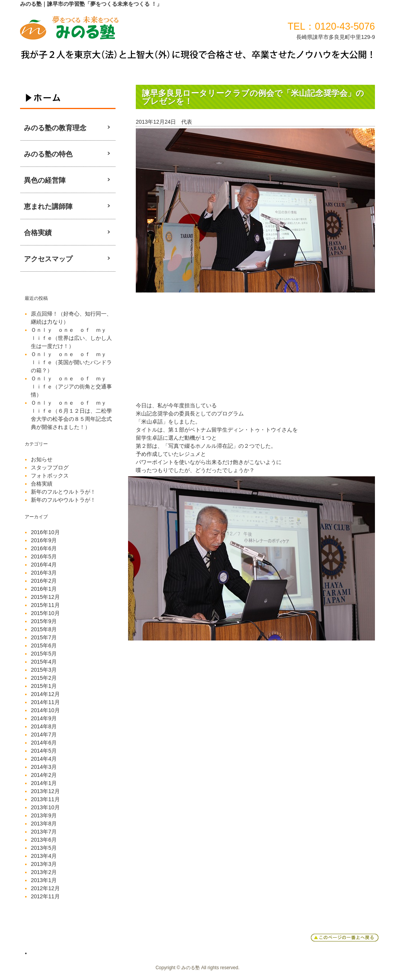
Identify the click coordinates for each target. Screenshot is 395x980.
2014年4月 (44, 759)
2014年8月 (44, 726)
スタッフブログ (50, 467)
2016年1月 (44, 589)
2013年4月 (44, 856)
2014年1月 (44, 783)
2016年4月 (44, 565)
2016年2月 (44, 581)
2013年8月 (44, 824)
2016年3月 (44, 573)
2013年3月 (44, 864)
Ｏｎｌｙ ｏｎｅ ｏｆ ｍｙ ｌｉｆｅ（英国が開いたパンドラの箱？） (71, 362)
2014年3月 (44, 767)
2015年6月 (44, 645)
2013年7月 (44, 832)
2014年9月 (44, 718)
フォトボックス (50, 476)
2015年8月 (44, 629)
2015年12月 (45, 597)
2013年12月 (45, 791)
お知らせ (42, 459)
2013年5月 (44, 848)
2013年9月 (44, 815)
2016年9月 (44, 540)
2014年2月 (44, 775)
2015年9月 (44, 621)
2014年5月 (44, 751)
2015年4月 (44, 662)
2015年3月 (44, 670)
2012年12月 (45, 888)
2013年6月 (44, 840)
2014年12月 (45, 694)
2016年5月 (44, 556)
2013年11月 (45, 799)
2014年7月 (44, 735)
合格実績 (42, 484)
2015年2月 (44, 678)
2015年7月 (44, 637)
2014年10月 (45, 710)
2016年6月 (44, 548)
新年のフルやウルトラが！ (63, 500)
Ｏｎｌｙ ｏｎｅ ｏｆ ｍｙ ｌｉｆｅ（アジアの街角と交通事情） (71, 387)
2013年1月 (44, 880)
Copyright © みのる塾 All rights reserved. (197, 968)
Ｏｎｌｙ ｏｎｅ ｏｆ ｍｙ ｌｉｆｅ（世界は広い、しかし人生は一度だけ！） (71, 338)
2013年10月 (45, 807)
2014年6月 (44, 743)
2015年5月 (44, 654)
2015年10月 (45, 613)
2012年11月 (45, 896)
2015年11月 (45, 605)
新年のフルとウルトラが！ (63, 492)
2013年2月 (44, 872)
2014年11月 (45, 702)
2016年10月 (45, 532)
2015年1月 (44, 686)
